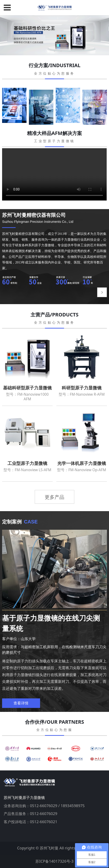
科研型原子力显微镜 (82, 388)
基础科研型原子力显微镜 (27, 388)
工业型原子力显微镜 (27, 463)
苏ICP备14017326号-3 (54, 861)
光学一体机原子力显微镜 (82, 463)
